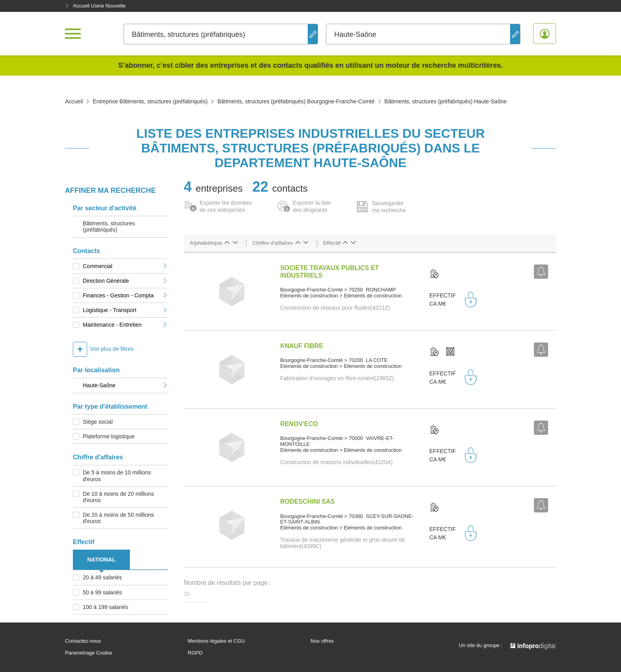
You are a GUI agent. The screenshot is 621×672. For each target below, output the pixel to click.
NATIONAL (101, 560)
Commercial (125, 266)
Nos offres (322, 641)
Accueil (74, 101)
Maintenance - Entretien (125, 325)
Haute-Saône (125, 385)
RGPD (195, 653)
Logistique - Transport (125, 310)
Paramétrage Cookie (89, 653)
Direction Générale (125, 281)
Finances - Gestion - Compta (125, 295)
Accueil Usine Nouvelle (95, 6)
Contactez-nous (83, 641)
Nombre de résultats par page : (228, 583)
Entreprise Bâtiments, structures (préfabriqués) (150, 101)
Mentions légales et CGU (216, 641)
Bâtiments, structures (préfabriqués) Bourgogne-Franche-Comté (296, 101)
